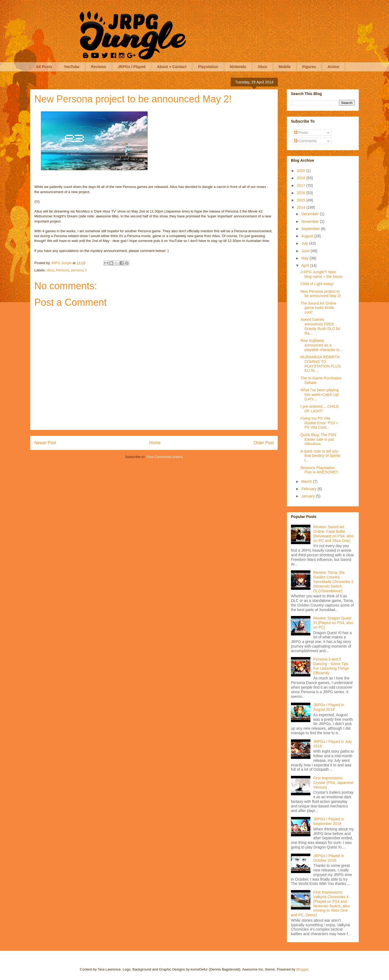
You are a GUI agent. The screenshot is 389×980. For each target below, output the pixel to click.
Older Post (264, 443)
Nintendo (238, 67)
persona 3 (79, 270)
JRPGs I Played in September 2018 (329, 821)
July (305, 243)
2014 (302, 207)
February (309, 489)
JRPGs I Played (132, 67)
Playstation (208, 67)
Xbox (262, 67)
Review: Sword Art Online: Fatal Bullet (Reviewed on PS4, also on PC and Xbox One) (333, 534)
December (310, 214)
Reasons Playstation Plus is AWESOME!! (319, 470)
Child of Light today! (317, 284)
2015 (302, 200)
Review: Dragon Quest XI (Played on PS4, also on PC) (333, 623)
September (311, 229)
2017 (302, 186)
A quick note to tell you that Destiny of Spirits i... (320, 456)
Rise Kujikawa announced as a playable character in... (321, 345)
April (306, 265)
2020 (302, 171)
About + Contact (172, 67)
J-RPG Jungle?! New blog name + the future (321, 274)
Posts (301, 133)
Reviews (99, 67)
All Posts (44, 67)
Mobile (285, 67)
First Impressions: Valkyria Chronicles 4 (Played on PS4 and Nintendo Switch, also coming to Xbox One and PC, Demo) (320, 904)
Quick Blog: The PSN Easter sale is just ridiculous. (318, 439)
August (308, 236)
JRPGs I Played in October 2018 (329, 858)
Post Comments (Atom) (165, 457)
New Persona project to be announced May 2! (321, 294)
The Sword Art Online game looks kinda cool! (318, 308)
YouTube (72, 67)
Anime (333, 67)
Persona (62, 270)
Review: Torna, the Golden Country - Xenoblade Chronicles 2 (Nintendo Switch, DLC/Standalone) (333, 582)
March (307, 481)
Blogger (302, 969)
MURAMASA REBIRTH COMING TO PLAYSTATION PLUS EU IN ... (321, 364)
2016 (302, 193)
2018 (302, 178)
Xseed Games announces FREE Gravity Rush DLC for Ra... (320, 326)
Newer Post (45, 443)
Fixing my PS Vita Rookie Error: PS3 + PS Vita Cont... (319, 423)
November (310, 221)
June (306, 251)
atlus (50, 270)
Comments (306, 141)
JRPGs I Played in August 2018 (329, 707)
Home (155, 443)
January (308, 496)
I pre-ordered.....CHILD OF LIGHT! (320, 409)
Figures (309, 67)
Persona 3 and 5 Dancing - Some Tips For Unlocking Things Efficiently (331, 666)
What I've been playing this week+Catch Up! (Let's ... (320, 395)
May (305, 258)
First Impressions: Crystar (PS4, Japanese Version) (333, 783)
